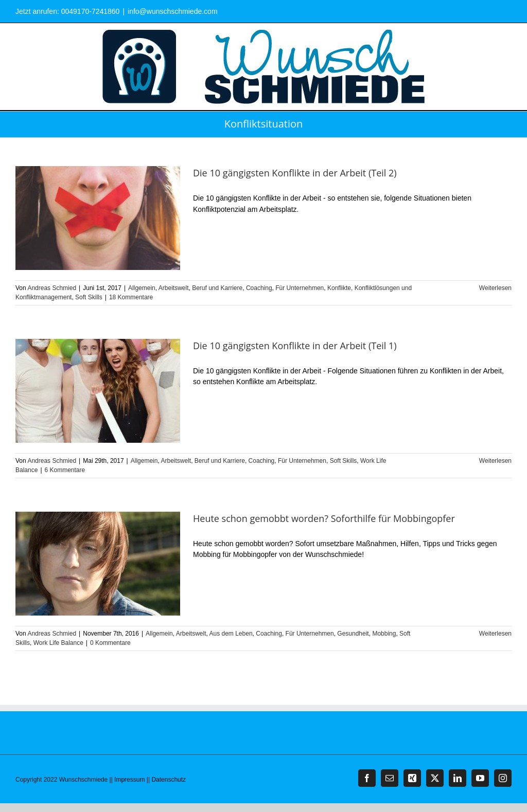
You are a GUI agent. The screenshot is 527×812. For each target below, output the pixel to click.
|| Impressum (127, 780)
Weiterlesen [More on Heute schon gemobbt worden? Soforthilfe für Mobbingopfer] (495, 634)
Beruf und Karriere (217, 288)
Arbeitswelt (174, 288)
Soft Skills (89, 297)
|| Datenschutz (166, 780)
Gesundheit (353, 634)
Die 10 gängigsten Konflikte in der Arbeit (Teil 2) (295, 173)
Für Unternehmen (300, 288)
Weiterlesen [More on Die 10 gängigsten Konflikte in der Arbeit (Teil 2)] (495, 288)
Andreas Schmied (52, 288)
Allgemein (142, 288)
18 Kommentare (131, 297)
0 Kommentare (110, 643)
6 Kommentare (65, 470)
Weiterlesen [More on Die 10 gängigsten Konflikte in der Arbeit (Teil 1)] (495, 461)
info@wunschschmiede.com (173, 11)
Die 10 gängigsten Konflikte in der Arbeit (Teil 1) (295, 346)
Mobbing (384, 634)
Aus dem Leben (231, 634)
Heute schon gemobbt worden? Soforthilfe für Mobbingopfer (324, 518)
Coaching (259, 288)
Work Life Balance (58, 643)
